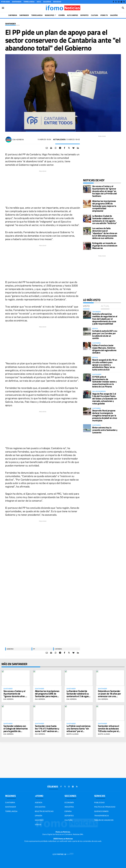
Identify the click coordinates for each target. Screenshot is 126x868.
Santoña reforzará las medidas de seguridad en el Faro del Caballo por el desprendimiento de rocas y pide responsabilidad (105, 319)
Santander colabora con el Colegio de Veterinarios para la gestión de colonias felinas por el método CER (16, 731)
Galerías (47, 2)
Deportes (69, 816)
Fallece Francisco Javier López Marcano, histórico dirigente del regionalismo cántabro (104, 349)
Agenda (39, 803)
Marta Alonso (73, 734)
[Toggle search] (123, 8)
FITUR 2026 (5, 2)
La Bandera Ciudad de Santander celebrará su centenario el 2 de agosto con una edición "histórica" (104, 220)
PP (34, 649)
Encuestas (40, 807)
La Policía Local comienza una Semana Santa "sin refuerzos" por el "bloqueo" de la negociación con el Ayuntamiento (79, 732)
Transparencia (102, 816)
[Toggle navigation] (3, 8)
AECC (39, 2)
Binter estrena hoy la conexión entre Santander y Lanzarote (105, 430)
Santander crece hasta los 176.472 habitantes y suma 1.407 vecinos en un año (47, 730)
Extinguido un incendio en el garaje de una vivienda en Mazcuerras (105, 246)
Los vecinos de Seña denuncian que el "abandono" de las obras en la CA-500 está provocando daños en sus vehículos (105, 233)
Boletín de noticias (44, 811)
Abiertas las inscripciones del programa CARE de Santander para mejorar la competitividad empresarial (104, 206)
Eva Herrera (18, 140)
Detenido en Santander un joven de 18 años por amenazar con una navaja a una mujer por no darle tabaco (109, 696)
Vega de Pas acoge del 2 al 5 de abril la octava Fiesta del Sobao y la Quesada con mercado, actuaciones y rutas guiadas (105, 399)
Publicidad (99, 803)
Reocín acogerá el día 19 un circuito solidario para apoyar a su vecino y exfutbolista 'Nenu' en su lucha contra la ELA (105, 365)
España (68, 811)
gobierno (10, 649)
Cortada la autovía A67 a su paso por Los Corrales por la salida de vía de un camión (105, 335)
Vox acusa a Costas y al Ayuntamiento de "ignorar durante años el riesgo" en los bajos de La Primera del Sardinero (105, 191)
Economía (69, 803)
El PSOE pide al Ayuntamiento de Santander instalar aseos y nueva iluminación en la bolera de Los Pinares (104, 382)
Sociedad (57, 2)
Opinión (39, 816)
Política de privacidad (105, 807)
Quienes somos (101, 811)
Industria (69, 807)
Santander (17, 2)
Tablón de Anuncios (104, 820)
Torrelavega (29, 2)
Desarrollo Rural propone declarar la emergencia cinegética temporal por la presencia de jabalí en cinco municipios (105, 415)
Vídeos (38, 825)
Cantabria (58, 649)
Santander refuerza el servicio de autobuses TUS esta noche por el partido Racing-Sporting (109, 730)
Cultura (69, 820)
